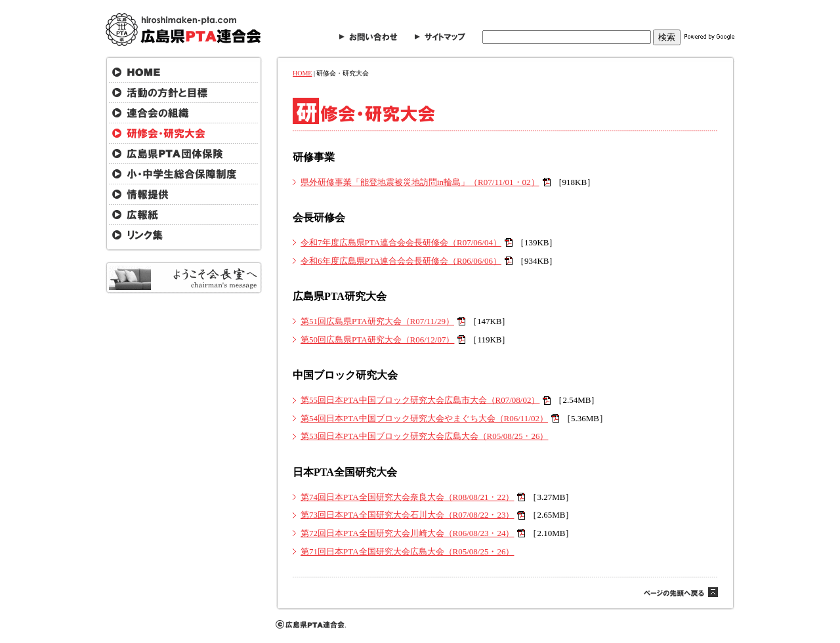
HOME (302, 73)
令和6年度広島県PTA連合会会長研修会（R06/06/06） (401, 261)
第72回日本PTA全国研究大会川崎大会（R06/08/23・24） (407, 533)
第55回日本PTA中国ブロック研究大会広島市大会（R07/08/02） (420, 400)
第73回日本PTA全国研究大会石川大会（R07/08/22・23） (407, 515)
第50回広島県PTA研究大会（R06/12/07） (377, 340)
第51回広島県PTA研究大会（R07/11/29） (377, 321)
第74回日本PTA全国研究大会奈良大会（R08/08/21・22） (407, 497)
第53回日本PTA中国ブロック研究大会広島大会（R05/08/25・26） (424, 436)
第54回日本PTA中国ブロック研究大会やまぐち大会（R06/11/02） (424, 418)
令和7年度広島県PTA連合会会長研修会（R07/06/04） (401, 242)
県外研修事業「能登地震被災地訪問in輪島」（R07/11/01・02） (420, 182)
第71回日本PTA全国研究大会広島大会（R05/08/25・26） (407, 551)
